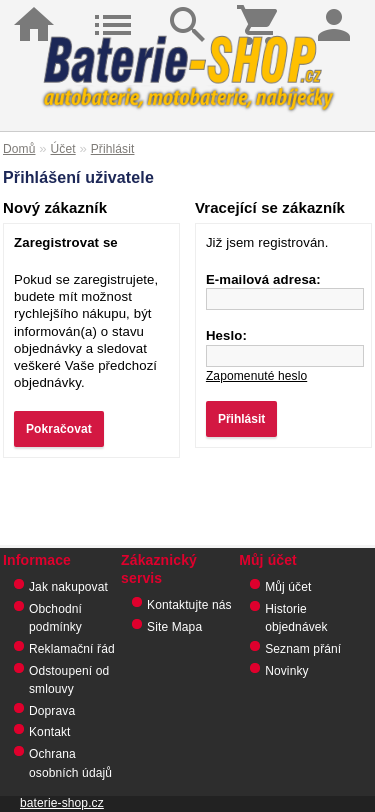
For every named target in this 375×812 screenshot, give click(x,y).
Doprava (52, 711)
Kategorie (112, 10)
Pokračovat (59, 429)
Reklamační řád (72, 649)
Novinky (287, 671)
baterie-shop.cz (62, 803)
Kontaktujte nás (189, 605)
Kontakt (50, 732)
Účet (63, 149)
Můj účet (288, 587)
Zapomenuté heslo (256, 376)
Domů (37, 10)
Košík (262, 10)
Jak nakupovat (68, 587)
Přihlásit (338, 10)
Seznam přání (303, 649)
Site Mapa (174, 627)
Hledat (187, 10)
